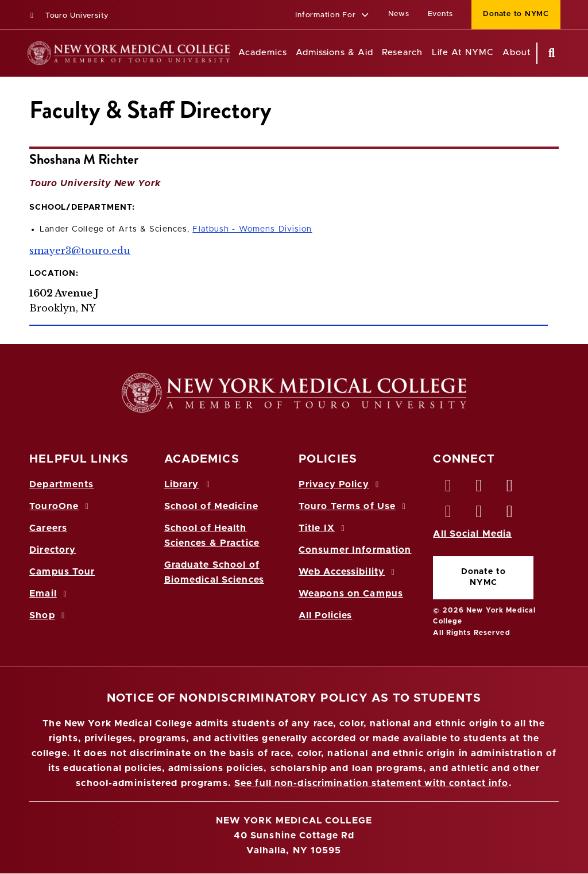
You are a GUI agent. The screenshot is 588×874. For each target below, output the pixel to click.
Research (402, 53)
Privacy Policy (341, 484)
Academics (262, 53)
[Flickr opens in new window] (510, 514)
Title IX (323, 528)
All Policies (325, 615)
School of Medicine (211, 506)
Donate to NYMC (483, 577)
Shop (49, 615)
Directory (53, 550)
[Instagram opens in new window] (448, 514)
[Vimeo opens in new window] (479, 514)
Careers (48, 528)
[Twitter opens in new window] (479, 488)
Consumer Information (355, 550)
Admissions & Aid (334, 53)
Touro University (68, 16)
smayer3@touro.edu (80, 251)
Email (50, 594)
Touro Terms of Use (354, 506)
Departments (61, 484)
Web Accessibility (349, 572)
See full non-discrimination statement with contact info (372, 783)
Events (441, 14)
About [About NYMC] (517, 53)
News (399, 14)
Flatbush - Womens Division (252, 229)
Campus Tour (62, 572)
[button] (332, 16)
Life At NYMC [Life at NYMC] (463, 53)
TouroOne (61, 506)
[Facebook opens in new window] (448, 488)
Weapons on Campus (351, 594)
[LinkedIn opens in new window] (510, 488)
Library (189, 484)
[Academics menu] (295, 53)
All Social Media (472, 534)
